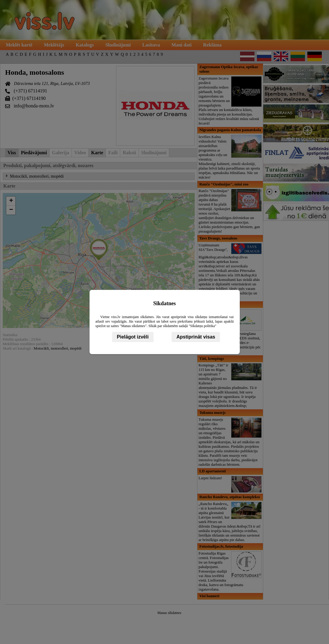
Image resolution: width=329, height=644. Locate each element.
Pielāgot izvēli (133, 337)
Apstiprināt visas (196, 337)
